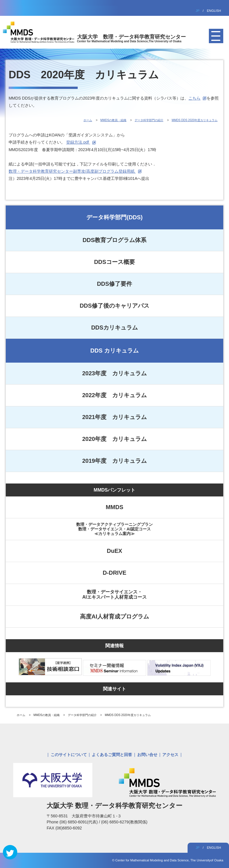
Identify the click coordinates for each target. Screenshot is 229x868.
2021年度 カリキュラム (115, 417)
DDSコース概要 (114, 262)
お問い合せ (147, 755)
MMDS (114, 507)
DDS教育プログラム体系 (114, 240)
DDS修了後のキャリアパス (114, 306)
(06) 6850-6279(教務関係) (124, 822)
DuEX (114, 551)
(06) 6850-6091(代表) (79, 822)
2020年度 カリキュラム (115, 439)
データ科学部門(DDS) (114, 217)
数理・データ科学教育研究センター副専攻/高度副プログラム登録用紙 (72, 171)
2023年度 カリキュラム (115, 373)
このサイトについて (69, 755)
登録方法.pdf (78, 142)
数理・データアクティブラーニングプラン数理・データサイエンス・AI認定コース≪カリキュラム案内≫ (114, 529)
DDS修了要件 (114, 284)
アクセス (170, 755)
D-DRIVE (114, 573)
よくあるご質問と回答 (112, 755)
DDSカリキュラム (114, 328)
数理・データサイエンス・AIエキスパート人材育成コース (114, 594)
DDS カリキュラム (114, 351)
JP (197, 11)
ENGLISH (214, 11)
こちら (194, 98)
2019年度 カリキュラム (115, 461)
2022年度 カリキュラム (115, 395)
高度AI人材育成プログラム (114, 616)
